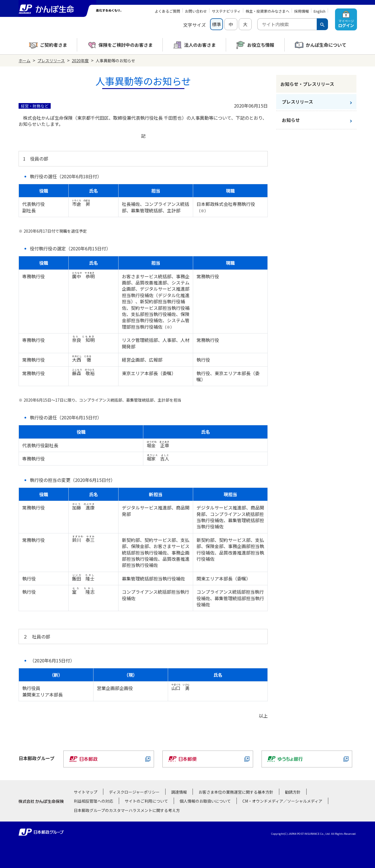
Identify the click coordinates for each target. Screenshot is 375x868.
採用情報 (302, 11)
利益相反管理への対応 (93, 801)
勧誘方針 (293, 792)
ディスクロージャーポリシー (134, 792)
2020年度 (80, 61)
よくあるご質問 (167, 11)
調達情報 (179, 792)
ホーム (24, 61)
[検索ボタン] (322, 24)
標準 (216, 24)
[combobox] (287, 24)
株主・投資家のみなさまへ (267, 11)
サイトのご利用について (146, 801)
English (320, 11)
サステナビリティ (226, 11)
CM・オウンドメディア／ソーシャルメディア (282, 801)
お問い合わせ (196, 11)
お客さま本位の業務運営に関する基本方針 (236, 792)
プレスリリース (51, 61)
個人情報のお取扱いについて (205, 801)
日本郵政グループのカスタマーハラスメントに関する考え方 (127, 810)
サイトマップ (86, 792)
